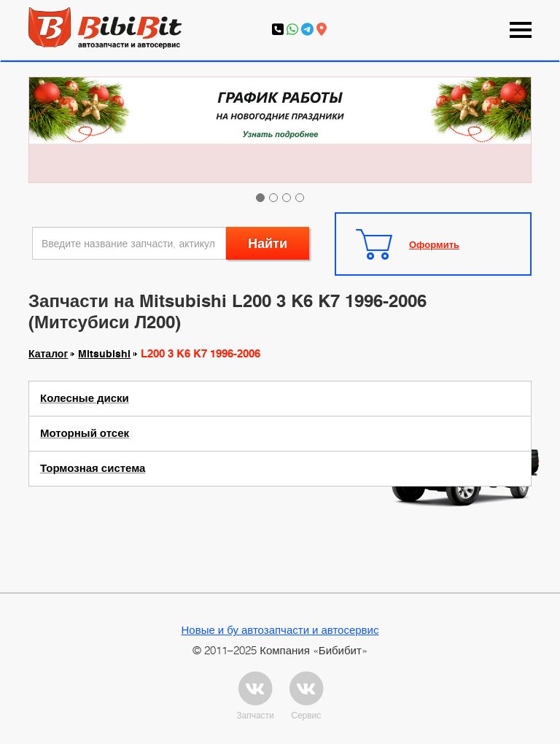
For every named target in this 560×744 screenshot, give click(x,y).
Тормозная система (93, 468)
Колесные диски (85, 398)
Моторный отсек (85, 433)
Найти (268, 243)
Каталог (48, 354)
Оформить (434, 244)
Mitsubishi (104, 354)
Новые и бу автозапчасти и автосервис (280, 629)
